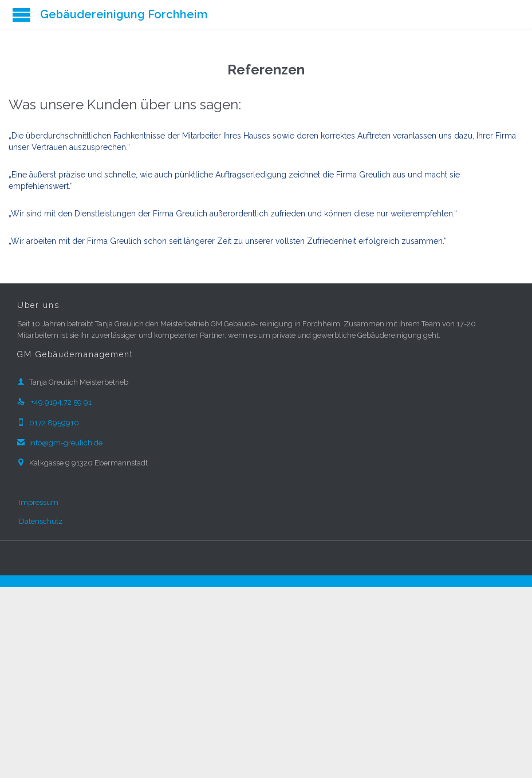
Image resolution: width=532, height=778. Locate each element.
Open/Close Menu (21, 15)
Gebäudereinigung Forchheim (124, 14)
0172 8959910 (48, 423)
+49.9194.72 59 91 (54, 402)
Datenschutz (41, 521)
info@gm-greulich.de (60, 443)
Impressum (39, 502)
